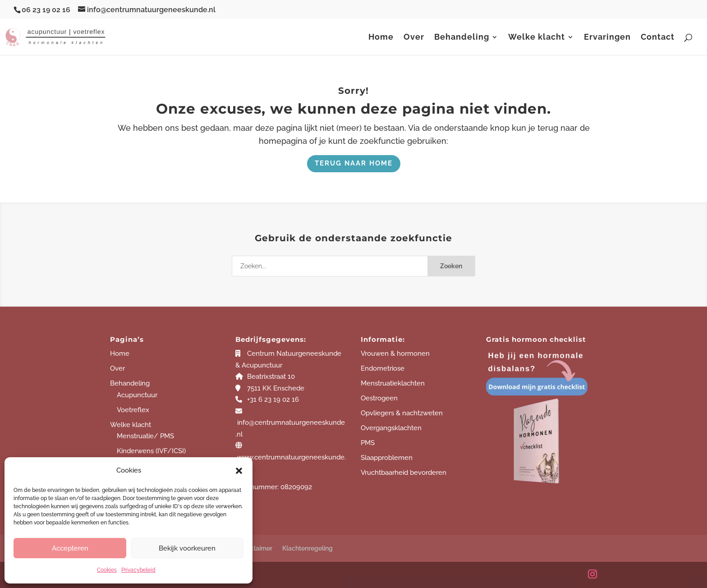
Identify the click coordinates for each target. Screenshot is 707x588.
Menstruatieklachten (393, 383)
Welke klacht (537, 38)
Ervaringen (607, 38)
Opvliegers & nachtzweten (402, 413)
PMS (368, 443)
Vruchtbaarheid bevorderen (404, 473)
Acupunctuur (137, 395)
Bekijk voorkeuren (187, 548)
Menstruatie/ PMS (145, 436)
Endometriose (383, 368)
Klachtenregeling (308, 548)
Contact (658, 38)
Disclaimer (257, 548)
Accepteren (70, 548)
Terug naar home (354, 163)
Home (381, 38)
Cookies (107, 570)
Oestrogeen (379, 398)
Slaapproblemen (387, 458)
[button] (239, 471)
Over (414, 38)
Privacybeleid (138, 570)
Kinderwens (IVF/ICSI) (151, 451)
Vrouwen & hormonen (395, 354)
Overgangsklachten (391, 428)
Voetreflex (133, 410)
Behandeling (462, 38)
